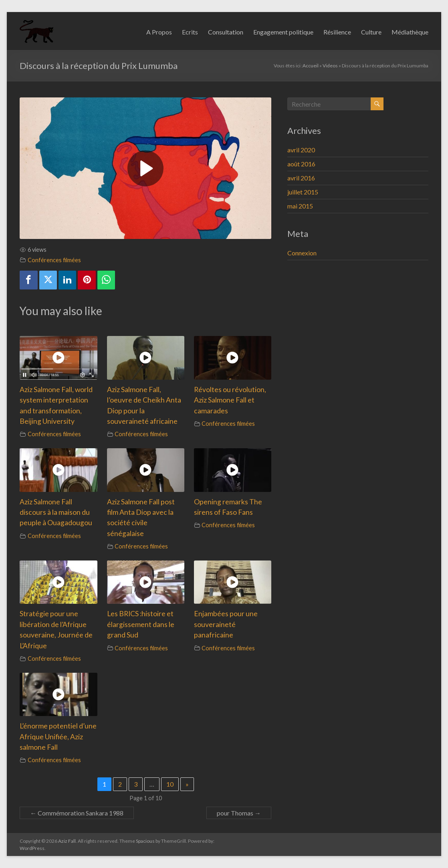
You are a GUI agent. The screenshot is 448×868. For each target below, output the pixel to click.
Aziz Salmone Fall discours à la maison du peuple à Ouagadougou (56, 512)
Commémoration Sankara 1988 (77, 813)
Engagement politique (283, 32)
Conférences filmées (54, 260)
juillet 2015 (303, 192)
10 (170, 784)
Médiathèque (410, 32)
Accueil (311, 66)
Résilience (337, 32)
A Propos (159, 32)
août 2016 (301, 164)
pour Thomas (239, 813)
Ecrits (190, 32)
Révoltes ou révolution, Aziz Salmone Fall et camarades (230, 400)
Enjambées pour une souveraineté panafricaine (226, 624)
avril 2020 (301, 150)
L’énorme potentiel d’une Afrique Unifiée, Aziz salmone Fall (58, 736)
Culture (371, 32)
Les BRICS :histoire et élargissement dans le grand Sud (141, 624)
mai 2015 (300, 206)
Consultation (226, 32)
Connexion (302, 253)
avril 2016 (301, 178)
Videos (330, 66)
